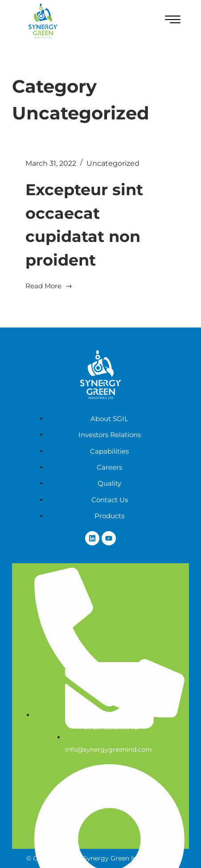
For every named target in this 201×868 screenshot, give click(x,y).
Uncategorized (113, 163)
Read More (49, 285)
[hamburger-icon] (173, 21)
